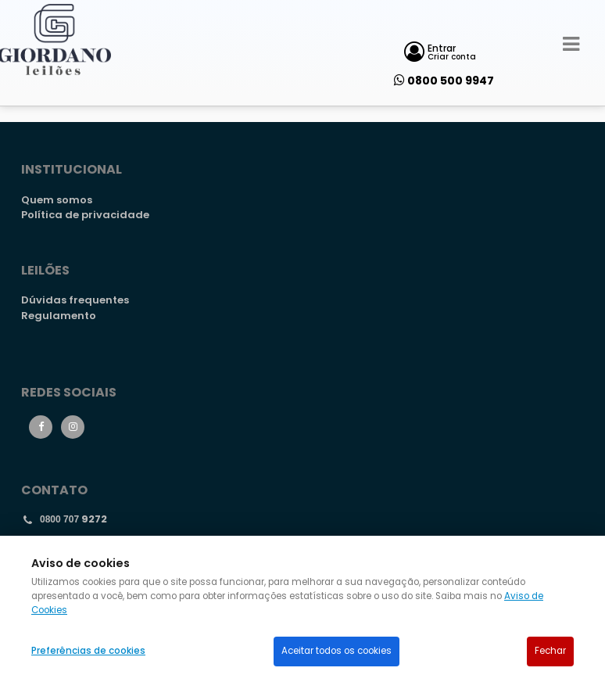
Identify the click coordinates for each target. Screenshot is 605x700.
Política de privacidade (85, 215)
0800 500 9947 (451, 81)
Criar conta (452, 57)
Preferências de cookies (88, 651)
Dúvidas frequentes (75, 300)
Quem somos (57, 200)
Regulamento (59, 316)
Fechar (550, 651)
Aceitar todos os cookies (337, 651)
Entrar (442, 48)
